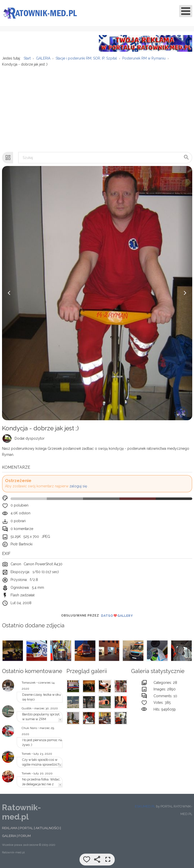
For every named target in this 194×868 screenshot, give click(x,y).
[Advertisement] (97, 110)
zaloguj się (78, 489)
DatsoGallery (117, 619)
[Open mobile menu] (186, 11)
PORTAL (27, 831)
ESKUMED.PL (145, 809)
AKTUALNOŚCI (47, 831)
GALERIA (9, 839)
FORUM (25, 839)
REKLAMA (10, 831)
